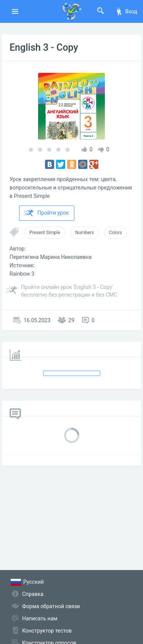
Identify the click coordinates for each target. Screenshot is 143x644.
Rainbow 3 (22, 274)
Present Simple (45, 233)
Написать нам (40, 618)
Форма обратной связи (51, 606)
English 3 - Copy (44, 47)
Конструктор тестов (47, 631)
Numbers (84, 233)
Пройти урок (46, 213)
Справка (33, 594)
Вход (126, 11)
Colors (116, 233)
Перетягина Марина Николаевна (51, 257)
